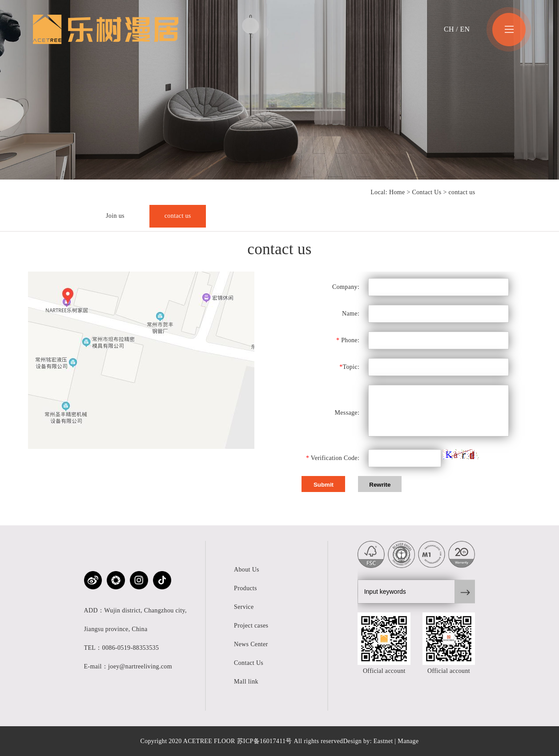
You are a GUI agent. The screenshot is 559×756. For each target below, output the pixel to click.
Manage (408, 741)
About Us (247, 570)
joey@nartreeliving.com (140, 666)
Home (397, 192)
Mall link (246, 682)
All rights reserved (319, 741)
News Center (251, 644)
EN (465, 29)
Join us (115, 216)
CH (449, 29)
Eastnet (383, 741)
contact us (178, 216)
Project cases (251, 626)
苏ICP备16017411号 (265, 741)
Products (245, 588)
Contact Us (427, 192)
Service (244, 607)
